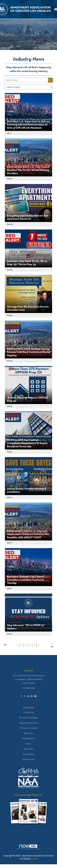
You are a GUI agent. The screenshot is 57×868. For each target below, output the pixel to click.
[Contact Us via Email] (35, 696)
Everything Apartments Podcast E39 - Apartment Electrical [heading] (28, 217)
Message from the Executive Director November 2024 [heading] (28, 308)
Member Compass (29, 728)
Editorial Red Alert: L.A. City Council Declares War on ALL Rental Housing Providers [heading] (28, 170)
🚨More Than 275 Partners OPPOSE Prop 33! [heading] (27, 399)
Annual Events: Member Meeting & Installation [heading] (27, 490)
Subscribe (29, 749)
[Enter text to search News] (26, 80)
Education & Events (29, 723)
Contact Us (28, 712)
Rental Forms (28, 738)
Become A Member (29, 718)
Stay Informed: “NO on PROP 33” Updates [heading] (26, 627)
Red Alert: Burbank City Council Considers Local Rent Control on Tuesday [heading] (26, 580)
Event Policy (28, 754)
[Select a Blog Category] (28, 87)
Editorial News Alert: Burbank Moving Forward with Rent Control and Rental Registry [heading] (29, 352)
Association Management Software (28, 847)
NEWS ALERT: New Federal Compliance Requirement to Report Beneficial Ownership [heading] (27, 443)
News (28, 744)
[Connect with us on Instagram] (32, 696)
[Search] (50, 80)
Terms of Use (28, 759)
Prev (5, 645)
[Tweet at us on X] (25, 696)
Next (52, 645)
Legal (35, 858)
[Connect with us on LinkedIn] (28, 696)
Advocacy (29, 733)
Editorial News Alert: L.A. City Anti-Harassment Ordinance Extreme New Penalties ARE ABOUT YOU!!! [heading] (28, 534)
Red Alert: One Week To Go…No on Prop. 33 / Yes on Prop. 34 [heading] (27, 263)
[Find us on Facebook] (22, 696)
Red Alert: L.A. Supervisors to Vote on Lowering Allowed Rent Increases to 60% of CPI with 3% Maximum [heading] (28, 125)
